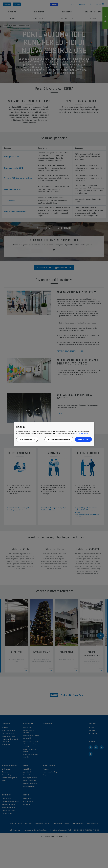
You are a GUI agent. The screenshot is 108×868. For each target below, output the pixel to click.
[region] (54, 434)
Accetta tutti (83, 439)
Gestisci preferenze (27, 439)
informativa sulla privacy (81, 433)
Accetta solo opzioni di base (59, 439)
